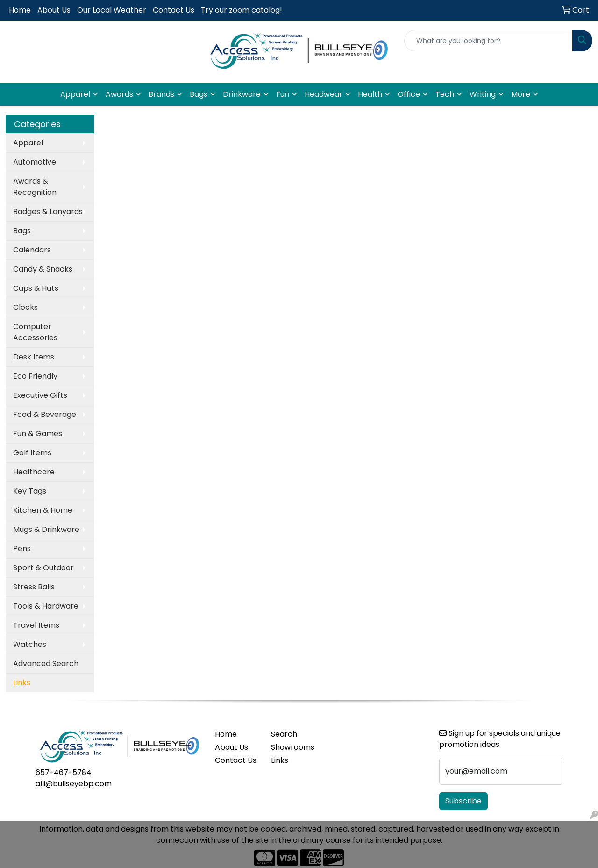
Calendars (32, 250)
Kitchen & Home (43, 510)
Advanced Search (46, 664)
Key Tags (30, 491)
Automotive (35, 162)
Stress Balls (34, 587)
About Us (54, 10)
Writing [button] (483, 94)
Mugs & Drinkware (46, 529)
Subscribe (463, 801)
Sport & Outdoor (43, 568)
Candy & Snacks (43, 269)
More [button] (521, 94)
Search (284, 734)
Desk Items (34, 357)
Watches (30, 644)
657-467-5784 (64, 772)
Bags (22, 231)
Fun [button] (283, 94)
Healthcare (34, 472)
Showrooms (293, 747)
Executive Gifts (40, 395)
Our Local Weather (112, 10)
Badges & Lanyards (48, 212)
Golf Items (32, 453)
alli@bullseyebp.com (74, 784)
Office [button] (409, 94)
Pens (22, 549)
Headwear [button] (324, 94)
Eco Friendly (35, 376)
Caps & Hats (36, 288)
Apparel (28, 143)
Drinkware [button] (242, 94)
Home (20, 10)
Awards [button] (119, 94)
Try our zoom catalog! (242, 10)
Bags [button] (199, 94)
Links (280, 760)
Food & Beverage (45, 414)
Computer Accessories (35, 332)
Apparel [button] (75, 94)
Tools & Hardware (46, 606)
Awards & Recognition (35, 187)
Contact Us (174, 10)
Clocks (25, 307)
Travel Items (36, 625)
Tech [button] (445, 94)
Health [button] (370, 94)
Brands (161, 94)
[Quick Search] (488, 41)
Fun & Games (38, 434)
